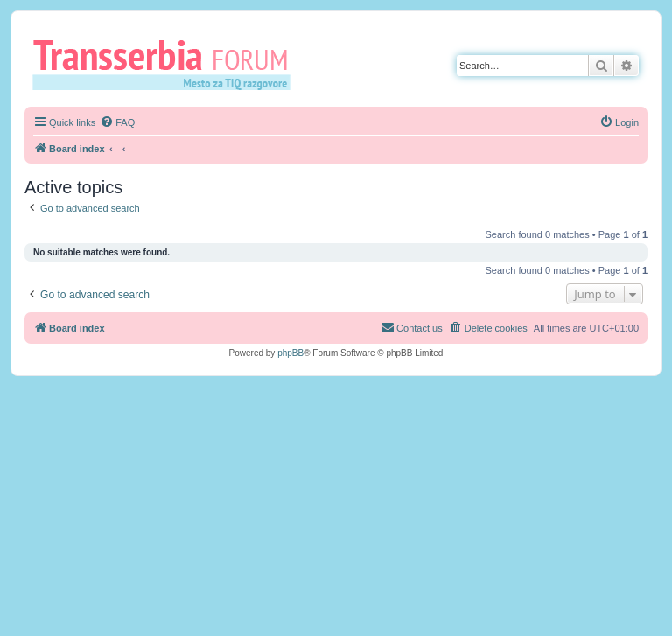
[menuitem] (117, 122)
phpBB (290, 353)
